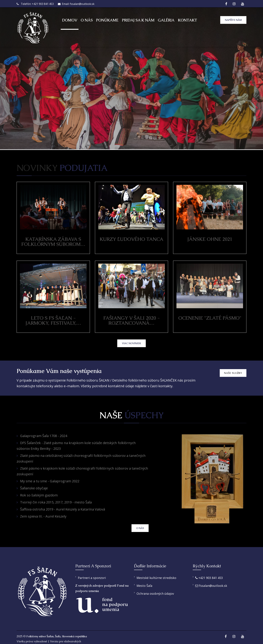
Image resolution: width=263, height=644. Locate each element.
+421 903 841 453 (209, 578)
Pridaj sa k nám (138, 20)
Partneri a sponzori (92, 578)
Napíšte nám (233, 20)
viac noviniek (131, 343)
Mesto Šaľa (144, 586)
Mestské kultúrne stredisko (156, 578)
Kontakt (188, 20)
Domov (70, 20)
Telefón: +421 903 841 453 (35, 4)
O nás (87, 20)
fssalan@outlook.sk (211, 586)
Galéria (166, 20)
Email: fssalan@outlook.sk (76, 4)
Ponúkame (107, 20)
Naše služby (233, 373)
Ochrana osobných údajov (155, 594)
